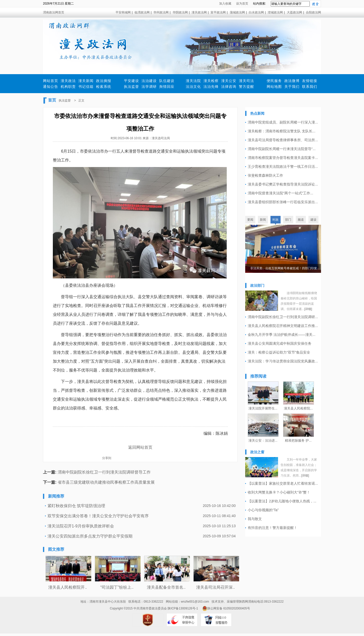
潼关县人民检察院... (298, 408)
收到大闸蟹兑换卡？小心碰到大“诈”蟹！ (279, 492)
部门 (288, 220)
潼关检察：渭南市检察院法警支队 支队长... (282, 131)
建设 (313, 220)
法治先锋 (211, 87)
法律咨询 (229, 87)
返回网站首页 (140, 447)
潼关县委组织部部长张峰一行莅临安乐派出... (283, 202)
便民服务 (274, 81)
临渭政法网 (142, 12)
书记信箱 (86, 87)
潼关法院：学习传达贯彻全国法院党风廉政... (283, 361)
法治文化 (193, 87)
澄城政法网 (275, 12)
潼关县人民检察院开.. (68, 587)
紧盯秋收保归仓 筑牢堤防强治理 (76, 506)
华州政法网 (161, 12)
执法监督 (131, 87)
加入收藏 (225, 4)
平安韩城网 (123, 12)
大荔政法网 (294, 12)
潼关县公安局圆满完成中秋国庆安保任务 (280, 343)
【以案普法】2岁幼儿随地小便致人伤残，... (282, 501)
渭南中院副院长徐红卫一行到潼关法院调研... (283, 317)
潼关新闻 (86, 81)
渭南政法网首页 (54, 12)
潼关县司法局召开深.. (215, 587)
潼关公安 (229, 81)
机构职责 (68, 87)
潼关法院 (193, 81)
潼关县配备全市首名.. (166, 587)
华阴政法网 (180, 12)
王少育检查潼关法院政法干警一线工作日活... (283, 167)
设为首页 (242, 4)
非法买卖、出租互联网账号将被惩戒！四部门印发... (285, 268)
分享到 (107, 458)
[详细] (308, 309)
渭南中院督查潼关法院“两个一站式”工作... (280, 193)
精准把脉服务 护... (298, 440)
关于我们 (292, 87)
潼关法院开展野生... (263, 408)
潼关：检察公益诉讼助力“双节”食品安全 (279, 352)
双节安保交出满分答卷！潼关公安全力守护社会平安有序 (98, 516)
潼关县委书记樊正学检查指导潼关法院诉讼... (283, 184)
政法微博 (292, 81)
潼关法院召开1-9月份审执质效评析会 (81, 526)
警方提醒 (246, 87)
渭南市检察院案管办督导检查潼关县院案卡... (283, 158)
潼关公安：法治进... (263, 440)
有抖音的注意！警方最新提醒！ (272, 528)
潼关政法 (68, 81)
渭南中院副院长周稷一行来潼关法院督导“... (282, 149)
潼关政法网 (199, 12)
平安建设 (131, 81)
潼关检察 (211, 81)
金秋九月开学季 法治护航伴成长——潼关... (282, 335)
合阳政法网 (313, 12)
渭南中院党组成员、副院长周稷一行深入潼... (283, 122)
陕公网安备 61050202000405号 (226, 608)
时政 (276, 220)
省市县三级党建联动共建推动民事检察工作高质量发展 (106, 482)
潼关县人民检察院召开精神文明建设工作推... (283, 326)
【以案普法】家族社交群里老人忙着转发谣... (283, 483)
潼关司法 (246, 81)
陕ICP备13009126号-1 (183, 608)
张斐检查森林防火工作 (265, 175)
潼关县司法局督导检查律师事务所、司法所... (283, 140)
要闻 (250, 220)
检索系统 (104, 87)
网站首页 (51, 81)
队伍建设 (167, 81)
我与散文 (255, 519)
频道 (301, 220)
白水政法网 (256, 12)
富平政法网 (218, 12)
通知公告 (51, 87)
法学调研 (149, 87)
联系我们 (310, 87)
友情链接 (310, 81)
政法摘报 (104, 81)
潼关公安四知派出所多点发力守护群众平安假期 (90, 536)
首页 (52, 100)
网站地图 (274, 87)
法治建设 (149, 81)
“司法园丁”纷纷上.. (117, 587)
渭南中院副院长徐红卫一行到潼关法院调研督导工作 (104, 472)
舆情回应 (167, 87)
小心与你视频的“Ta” (263, 510)
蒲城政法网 (237, 12)
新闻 (263, 220)
